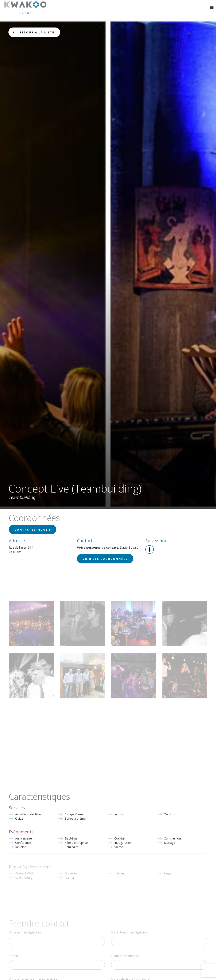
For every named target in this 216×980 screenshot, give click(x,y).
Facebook (150, 549)
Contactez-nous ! (33, 530)
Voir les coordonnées (105, 559)
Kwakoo (25, 8)
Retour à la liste (37, 32)
